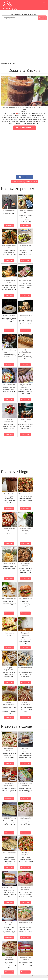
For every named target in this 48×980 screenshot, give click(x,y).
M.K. (47, 976)
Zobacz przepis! (9, 226)
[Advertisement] (23, 41)
